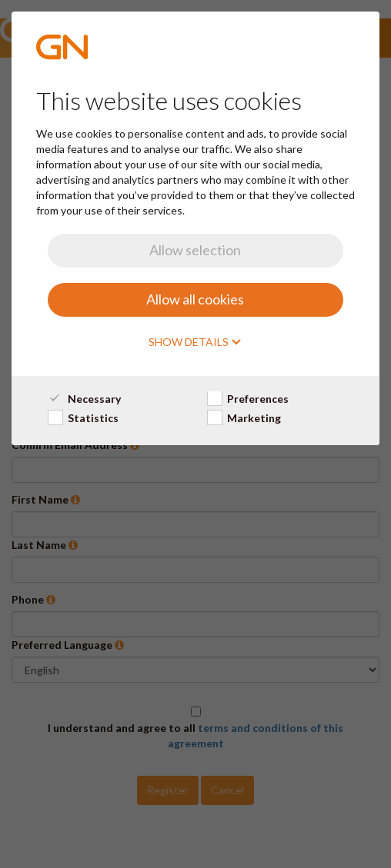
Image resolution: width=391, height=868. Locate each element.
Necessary (84, 399)
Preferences (248, 399)
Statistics (83, 418)
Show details (195, 342)
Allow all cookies (195, 299)
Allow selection (195, 250)
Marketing (244, 418)
